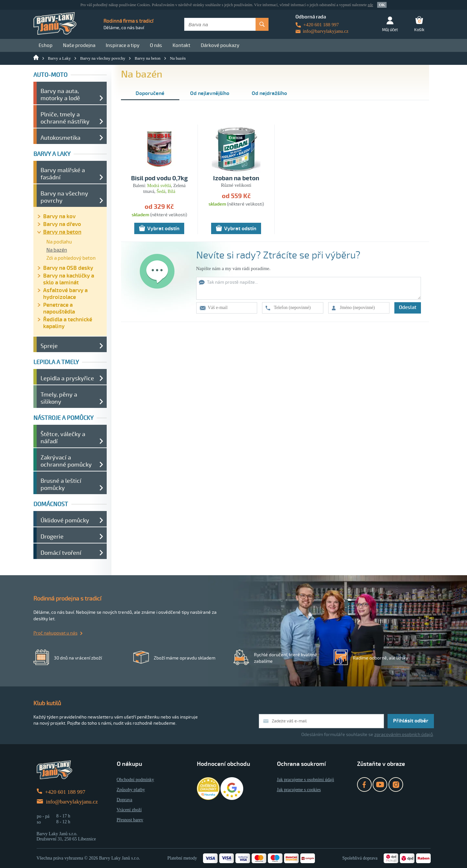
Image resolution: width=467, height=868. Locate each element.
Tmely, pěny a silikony (59, 398)
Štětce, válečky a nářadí (63, 438)
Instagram (396, 785)
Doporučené (150, 93)
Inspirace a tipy (123, 45)
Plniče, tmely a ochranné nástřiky (65, 118)
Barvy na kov (59, 216)
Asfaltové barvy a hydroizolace (65, 294)
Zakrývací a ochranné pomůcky (66, 461)
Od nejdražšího (269, 93)
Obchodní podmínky (136, 780)
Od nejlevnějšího (210, 93)
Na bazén (178, 58)
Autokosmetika (60, 138)
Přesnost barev (130, 820)
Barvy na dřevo (62, 224)
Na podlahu (59, 242)
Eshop (46, 45)
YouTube (380, 785)
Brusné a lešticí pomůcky (61, 484)
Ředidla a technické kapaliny (68, 323)
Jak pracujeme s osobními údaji (306, 780)
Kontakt (181, 45)
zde (371, 5)
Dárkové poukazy (220, 45)
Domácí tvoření (61, 553)
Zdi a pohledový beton (71, 258)
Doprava (125, 800)
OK (382, 5)
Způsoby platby (131, 790)
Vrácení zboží (129, 810)
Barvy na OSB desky (68, 268)
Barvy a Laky (60, 58)
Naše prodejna (79, 45)
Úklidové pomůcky (65, 520)
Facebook (364, 785)
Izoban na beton (236, 178)
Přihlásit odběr (411, 721)
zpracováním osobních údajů (404, 735)
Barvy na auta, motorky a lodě (60, 95)
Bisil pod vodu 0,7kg (159, 178)
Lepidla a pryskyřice (67, 378)
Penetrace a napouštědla (59, 308)
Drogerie (52, 537)
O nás (156, 45)
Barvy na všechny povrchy (103, 58)
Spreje (49, 346)
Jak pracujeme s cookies (299, 790)
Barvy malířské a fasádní (63, 174)
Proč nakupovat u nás (55, 633)
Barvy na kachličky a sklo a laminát (69, 279)
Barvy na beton (147, 58)
